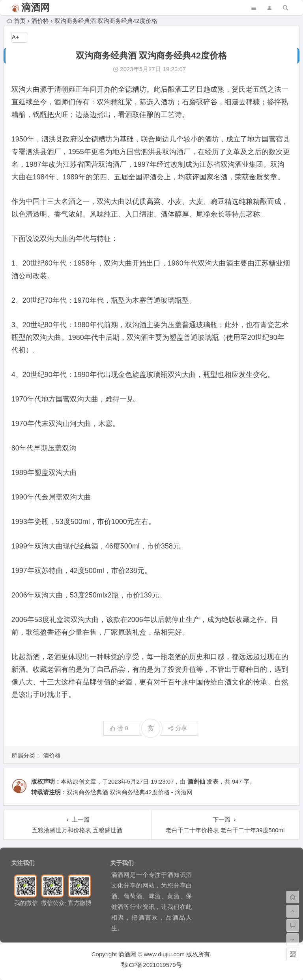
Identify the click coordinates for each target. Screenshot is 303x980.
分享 (177, 728)
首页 (16, 21)
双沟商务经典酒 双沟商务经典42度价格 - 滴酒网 (130, 792)
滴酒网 (36, 7)
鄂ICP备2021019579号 (151, 965)
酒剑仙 (196, 781)
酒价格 (40, 21)
